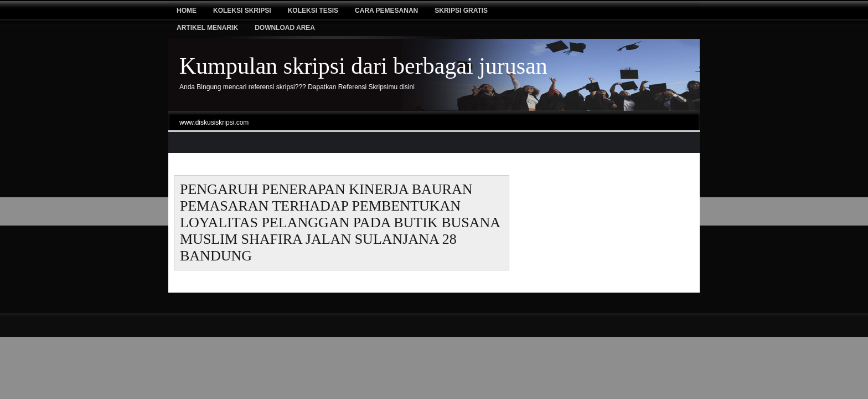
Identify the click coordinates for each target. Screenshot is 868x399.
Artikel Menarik (207, 28)
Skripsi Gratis (461, 11)
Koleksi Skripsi (242, 11)
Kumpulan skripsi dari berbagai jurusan (363, 66)
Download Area (285, 28)
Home (187, 11)
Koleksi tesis (313, 11)
